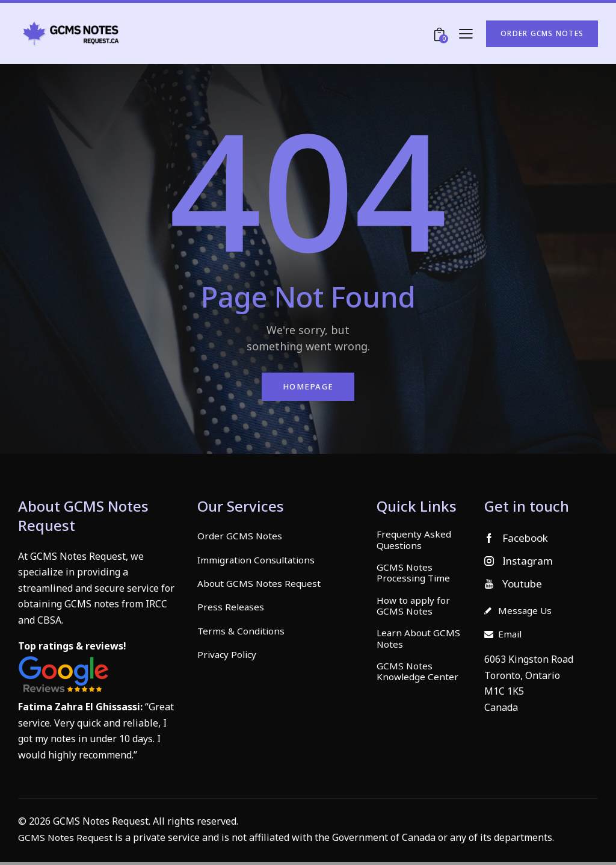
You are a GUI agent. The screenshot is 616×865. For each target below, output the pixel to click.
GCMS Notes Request (66, 840)
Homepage (308, 388)
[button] (466, 33)
